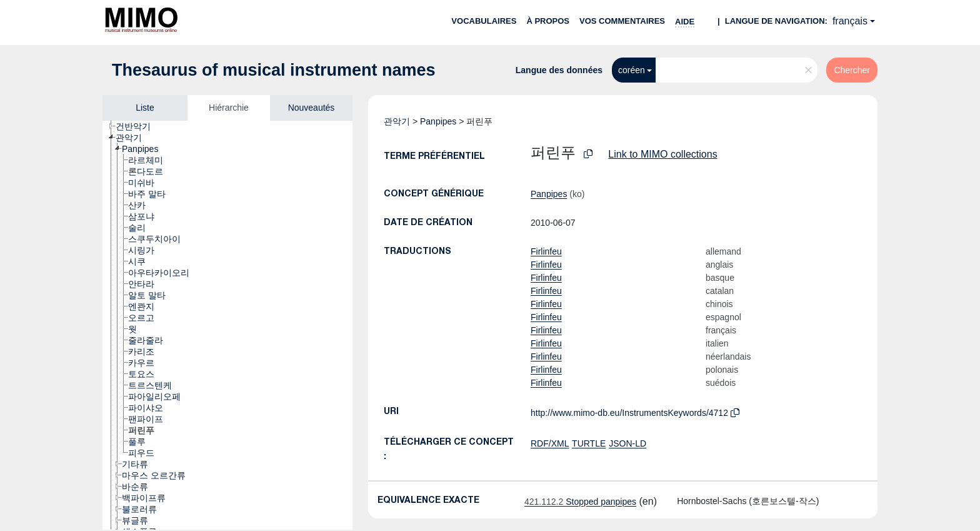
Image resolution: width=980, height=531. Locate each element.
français (850, 21)
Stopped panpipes (580, 502)
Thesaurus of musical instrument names (274, 70)
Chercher (852, 70)
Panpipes (438, 121)
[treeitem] (138, 126)
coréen (632, 70)
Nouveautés (312, 108)
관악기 (397, 121)
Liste (145, 108)
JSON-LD (627, 443)
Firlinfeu (546, 251)
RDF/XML (550, 443)
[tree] (227, 325)
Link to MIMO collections (662, 154)
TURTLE (589, 443)
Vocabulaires (484, 21)
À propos (548, 21)
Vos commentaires (622, 21)
